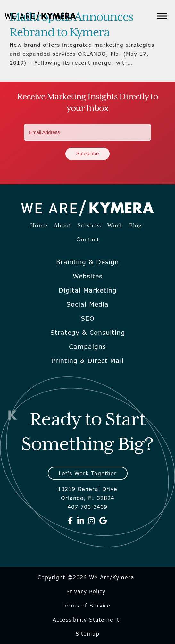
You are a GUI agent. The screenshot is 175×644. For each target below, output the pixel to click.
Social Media (88, 304)
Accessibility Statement (86, 620)
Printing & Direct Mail (88, 361)
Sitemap (88, 634)
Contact (88, 240)
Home (39, 226)
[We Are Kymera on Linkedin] (81, 521)
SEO (88, 318)
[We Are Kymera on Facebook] (71, 521)
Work (115, 226)
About (63, 226)
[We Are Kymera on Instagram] (92, 521)
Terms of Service (86, 606)
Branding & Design (88, 262)
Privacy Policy (86, 591)
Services (89, 226)
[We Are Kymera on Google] (103, 521)
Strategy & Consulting (88, 333)
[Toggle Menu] (162, 16)
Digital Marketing (88, 290)
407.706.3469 (88, 507)
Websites (88, 276)
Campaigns (88, 347)
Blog (135, 226)
